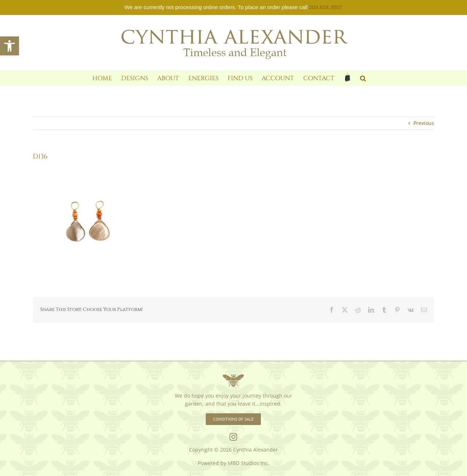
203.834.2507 (326, 7)
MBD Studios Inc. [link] (248, 463)
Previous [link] (424, 123)
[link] (9, 46)
